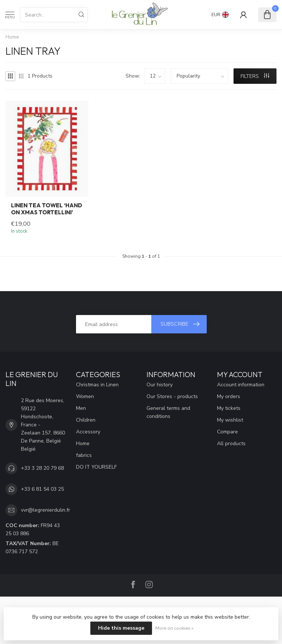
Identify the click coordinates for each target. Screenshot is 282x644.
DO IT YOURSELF (96, 467)
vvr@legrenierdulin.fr (46, 510)
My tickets (229, 408)
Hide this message (121, 628)
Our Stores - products (172, 396)
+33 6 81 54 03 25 (42, 489)
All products (231, 443)
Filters (255, 76)
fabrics (84, 455)
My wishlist (230, 420)
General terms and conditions (168, 412)
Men (81, 408)
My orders (229, 396)
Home (12, 37)
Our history (160, 385)
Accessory (88, 432)
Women (85, 396)
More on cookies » (174, 628)
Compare (227, 432)
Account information (241, 385)
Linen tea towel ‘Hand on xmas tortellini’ (47, 209)
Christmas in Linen (97, 385)
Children (86, 420)
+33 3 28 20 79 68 (42, 468)
